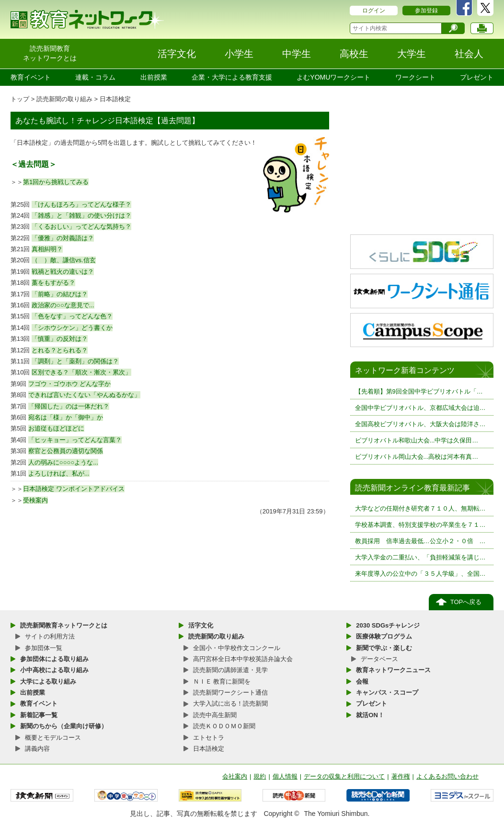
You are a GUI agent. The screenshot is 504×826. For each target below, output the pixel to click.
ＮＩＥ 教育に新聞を (222, 681)
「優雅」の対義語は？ (63, 238)
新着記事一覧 (39, 715)
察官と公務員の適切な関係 (66, 451)
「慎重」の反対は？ (60, 339)
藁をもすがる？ (53, 283)
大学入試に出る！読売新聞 (230, 704)
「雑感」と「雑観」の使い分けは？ (81, 215)
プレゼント (477, 77)
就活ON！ (370, 715)
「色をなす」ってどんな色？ (72, 316)
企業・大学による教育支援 (232, 77)
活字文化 (201, 625)
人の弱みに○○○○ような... (63, 462)
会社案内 (235, 776)
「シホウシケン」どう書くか (72, 328)
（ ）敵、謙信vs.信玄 (64, 260)
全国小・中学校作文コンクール (237, 648)
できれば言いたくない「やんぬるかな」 (84, 395)
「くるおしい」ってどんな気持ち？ (81, 227)
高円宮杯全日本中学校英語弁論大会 (243, 659)
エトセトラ (209, 738)
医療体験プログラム (384, 636)
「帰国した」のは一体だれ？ (69, 406)
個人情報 (285, 776)
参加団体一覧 (44, 648)
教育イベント (31, 77)
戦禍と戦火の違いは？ (63, 272)
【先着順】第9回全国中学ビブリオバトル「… (419, 391)
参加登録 (426, 11)
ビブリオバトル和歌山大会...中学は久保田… (417, 440)
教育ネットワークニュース (393, 670)
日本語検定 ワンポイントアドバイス (74, 489)
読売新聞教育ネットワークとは (64, 625)
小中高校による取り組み (54, 670)
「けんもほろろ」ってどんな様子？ (81, 204)
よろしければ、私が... (59, 473)
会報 (362, 681)
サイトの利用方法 (50, 636)
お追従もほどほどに (56, 428)
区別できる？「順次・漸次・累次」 (81, 372)
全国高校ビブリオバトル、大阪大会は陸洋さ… (420, 424)
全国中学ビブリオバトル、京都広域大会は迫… (420, 408)
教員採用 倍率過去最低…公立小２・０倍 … (420, 541)
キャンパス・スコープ (387, 692)
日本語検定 (115, 99)
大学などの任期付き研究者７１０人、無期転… (420, 508)
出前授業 (154, 77)
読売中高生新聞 (215, 715)
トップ (20, 99)
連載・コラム (95, 77)
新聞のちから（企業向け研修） (64, 726)
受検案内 (35, 500)
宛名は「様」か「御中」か (66, 417)
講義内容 (37, 749)
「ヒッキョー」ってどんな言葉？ (75, 440)
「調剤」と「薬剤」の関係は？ (75, 361)
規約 (260, 776)
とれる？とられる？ (60, 350)
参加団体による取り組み (54, 659)
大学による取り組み (48, 681)
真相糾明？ (47, 249)
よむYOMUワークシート (333, 77)
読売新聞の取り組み (64, 99)
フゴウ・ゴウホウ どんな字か (70, 384)
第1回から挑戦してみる (56, 182)
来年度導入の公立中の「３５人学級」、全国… (420, 574)
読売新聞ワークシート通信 (230, 692)
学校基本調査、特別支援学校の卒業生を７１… (420, 525)
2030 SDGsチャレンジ (388, 625)
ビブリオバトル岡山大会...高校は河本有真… (417, 457)
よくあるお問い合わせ (447, 776)
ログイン (374, 11)
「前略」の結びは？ (60, 294)
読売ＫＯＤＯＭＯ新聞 (224, 726)
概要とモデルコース (53, 738)
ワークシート (415, 77)
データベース (379, 659)
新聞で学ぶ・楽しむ (384, 648)
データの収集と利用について (344, 776)
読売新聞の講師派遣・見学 (230, 670)
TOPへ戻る (466, 602)
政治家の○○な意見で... (63, 305)
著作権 (401, 776)
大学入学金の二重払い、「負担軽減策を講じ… (420, 557)
